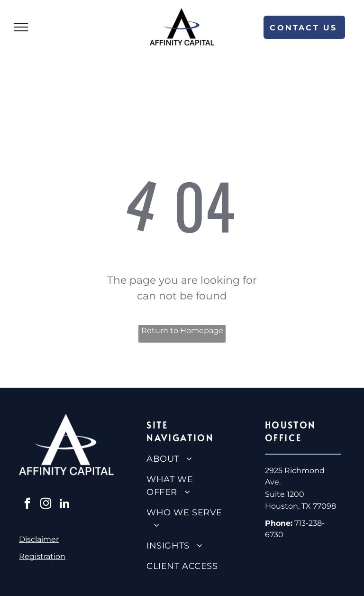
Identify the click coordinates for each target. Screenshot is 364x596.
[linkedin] (64, 504)
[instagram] (46, 504)
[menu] (21, 27)
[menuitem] (186, 459)
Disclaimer (39, 539)
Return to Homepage (182, 331)
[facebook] (27, 504)
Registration (42, 556)
